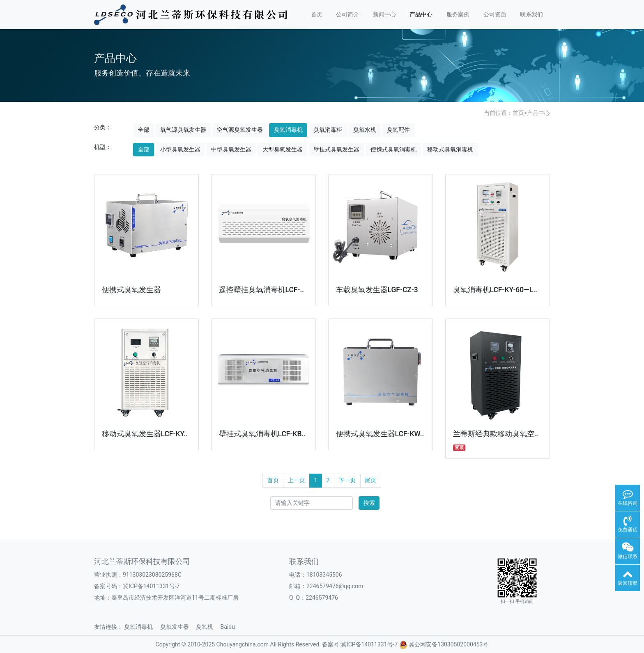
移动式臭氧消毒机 (450, 149)
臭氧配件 (398, 130)
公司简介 (347, 14)
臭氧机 (207, 627)
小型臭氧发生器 (180, 149)
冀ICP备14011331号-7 (151, 586)
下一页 (347, 480)
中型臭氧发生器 (231, 149)
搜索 (369, 503)
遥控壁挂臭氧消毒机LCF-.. (262, 290)
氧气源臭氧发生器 (183, 130)
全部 (144, 130)
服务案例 (458, 14)
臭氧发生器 (177, 627)
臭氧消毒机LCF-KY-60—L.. (495, 290)
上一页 (297, 480)
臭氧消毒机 (288, 130)
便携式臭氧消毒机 (393, 149)
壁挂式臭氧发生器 (336, 149)
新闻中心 (384, 14)
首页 (317, 14)
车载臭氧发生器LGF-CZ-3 (377, 290)
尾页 (370, 480)
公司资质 (495, 14)
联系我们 (531, 14)
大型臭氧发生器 (283, 149)
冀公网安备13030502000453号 (448, 644)
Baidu (231, 627)
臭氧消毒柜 (328, 130)
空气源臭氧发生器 (240, 130)
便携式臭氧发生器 (131, 290)
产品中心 (421, 14)
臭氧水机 (365, 130)
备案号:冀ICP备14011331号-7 (360, 644)
